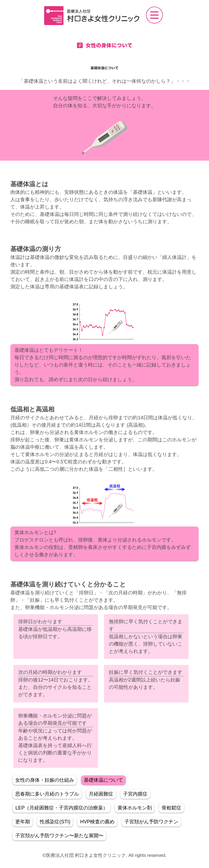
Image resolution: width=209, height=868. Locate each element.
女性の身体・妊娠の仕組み (45, 780)
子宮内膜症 (135, 794)
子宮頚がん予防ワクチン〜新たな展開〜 (59, 836)
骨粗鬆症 (171, 808)
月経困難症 (101, 794)
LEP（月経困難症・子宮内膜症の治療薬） (62, 808)
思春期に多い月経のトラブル (47, 794)
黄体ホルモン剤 (135, 808)
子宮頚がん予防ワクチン (151, 822)
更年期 (23, 822)
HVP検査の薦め (97, 822)
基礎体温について (103, 780)
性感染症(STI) (55, 822)
